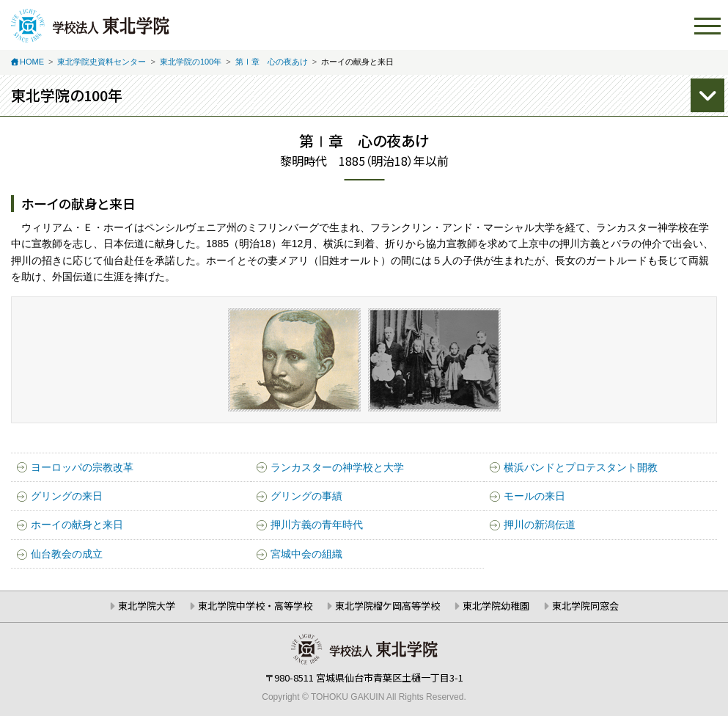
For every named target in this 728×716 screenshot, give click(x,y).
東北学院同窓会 (585, 606)
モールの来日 (534, 496)
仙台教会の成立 (67, 554)
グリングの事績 (306, 496)
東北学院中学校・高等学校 (255, 606)
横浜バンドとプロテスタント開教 (581, 467)
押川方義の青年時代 (317, 525)
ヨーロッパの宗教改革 (82, 467)
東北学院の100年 (191, 62)
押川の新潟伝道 (540, 525)
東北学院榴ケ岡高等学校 (387, 606)
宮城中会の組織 (306, 554)
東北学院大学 (147, 606)
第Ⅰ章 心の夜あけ (272, 62)
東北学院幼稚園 (496, 606)
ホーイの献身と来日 (77, 525)
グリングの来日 (67, 496)
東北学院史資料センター (102, 62)
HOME (32, 62)
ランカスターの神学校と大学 (337, 467)
